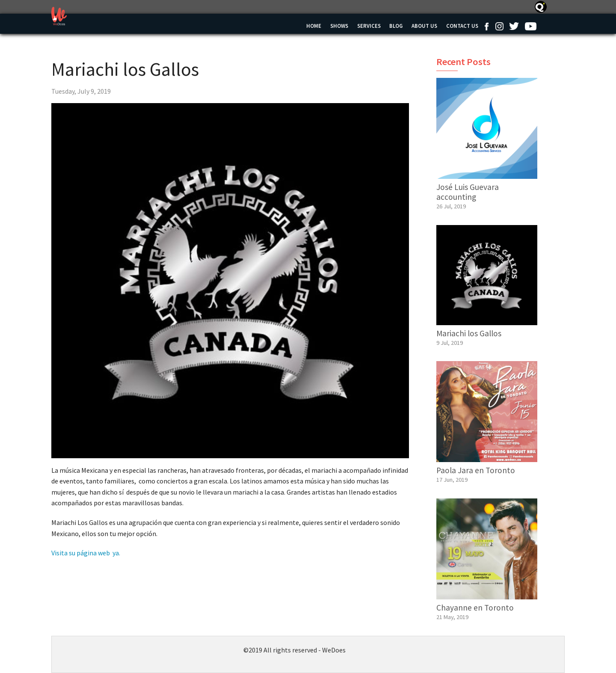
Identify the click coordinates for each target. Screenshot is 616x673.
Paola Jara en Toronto (476, 470)
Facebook (486, 26)
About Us (424, 26)
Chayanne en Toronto (475, 608)
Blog (396, 26)
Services (369, 26)
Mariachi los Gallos (469, 333)
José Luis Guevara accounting (468, 192)
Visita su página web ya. (86, 553)
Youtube (530, 26)
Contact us (462, 26)
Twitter (514, 26)
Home (314, 26)
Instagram (499, 26)
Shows (339, 26)
